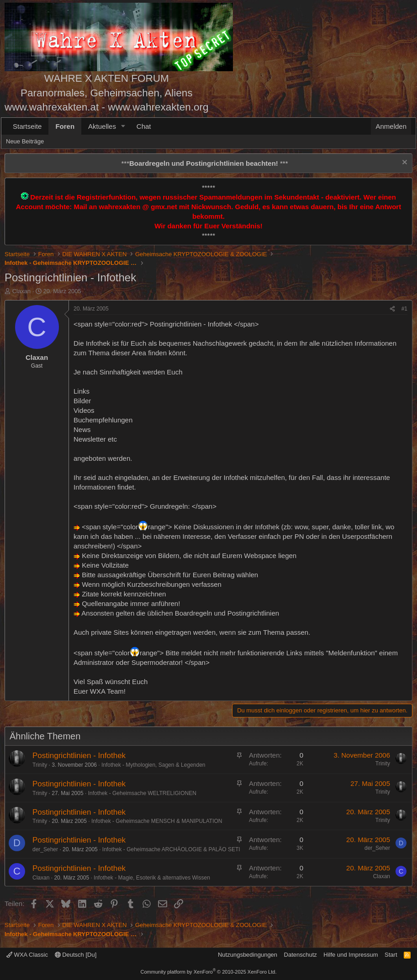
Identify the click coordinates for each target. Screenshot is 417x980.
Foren (65, 126)
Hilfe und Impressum (351, 955)
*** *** (204, 163)
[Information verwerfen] (404, 163)
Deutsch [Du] (76, 955)
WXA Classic (27, 955)
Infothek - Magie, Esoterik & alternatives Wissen (152, 878)
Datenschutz (301, 955)
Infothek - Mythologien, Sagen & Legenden (153, 765)
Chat (144, 126)
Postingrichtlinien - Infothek (79, 756)
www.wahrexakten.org (158, 107)
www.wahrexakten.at (52, 107)
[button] (123, 126)
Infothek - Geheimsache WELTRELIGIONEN (142, 793)
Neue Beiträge (25, 141)
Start (391, 955)
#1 (404, 309)
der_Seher (45, 849)
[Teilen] (392, 309)
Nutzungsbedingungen (248, 955)
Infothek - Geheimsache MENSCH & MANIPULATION (157, 821)
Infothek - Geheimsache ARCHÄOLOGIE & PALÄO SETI (171, 849)
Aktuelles (102, 126)
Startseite (27, 126)
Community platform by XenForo (209, 972)
